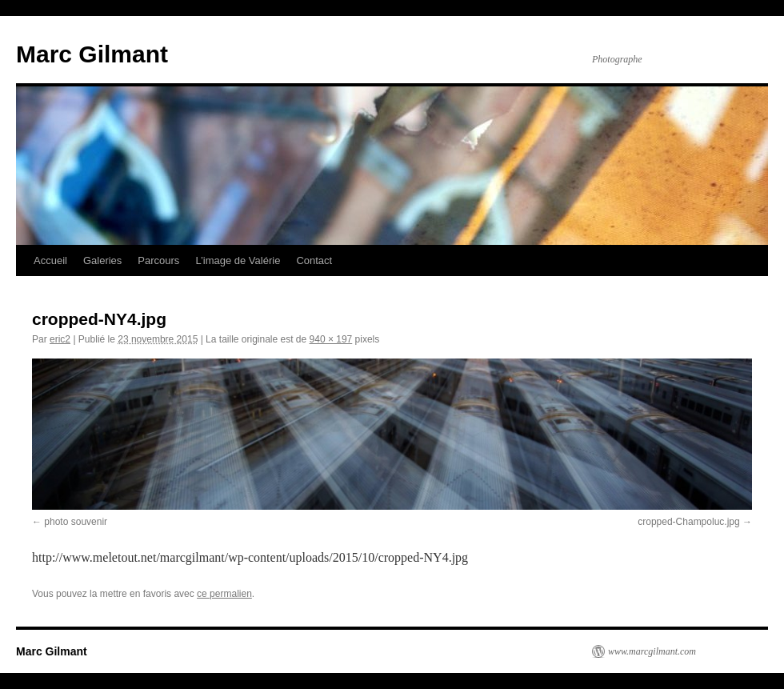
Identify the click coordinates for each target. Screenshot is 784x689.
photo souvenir (76, 522)
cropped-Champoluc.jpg (688, 522)
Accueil (50, 260)
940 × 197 (331, 339)
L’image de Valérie (238, 260)
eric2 (60, 339)
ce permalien (224, 594)
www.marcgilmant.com (652, 651)
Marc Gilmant (92, 54)
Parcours (158, 260)
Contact (314, 260)
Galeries (102, 260)
